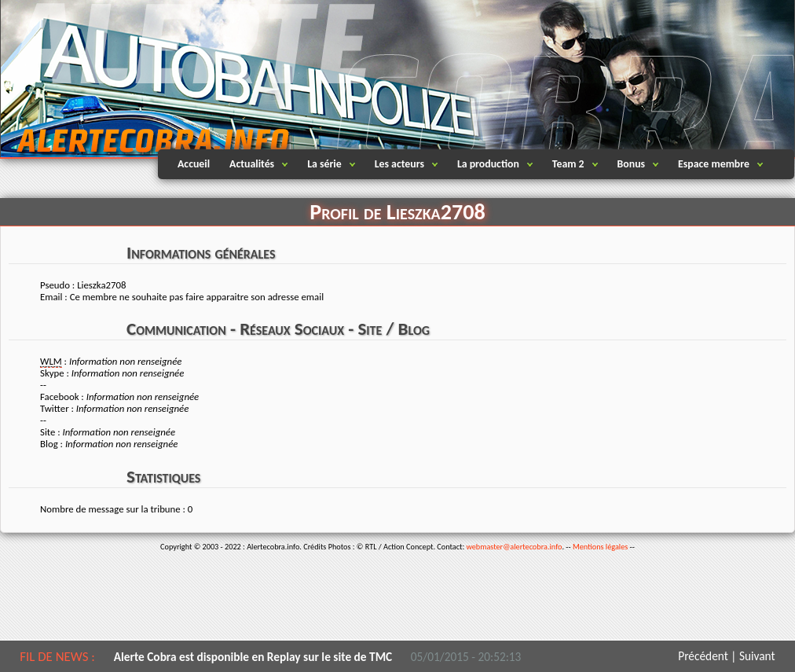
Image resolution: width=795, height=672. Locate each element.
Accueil (194, 164)
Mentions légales (600, 547)
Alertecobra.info (138, 79)
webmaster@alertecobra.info (515, 547)
